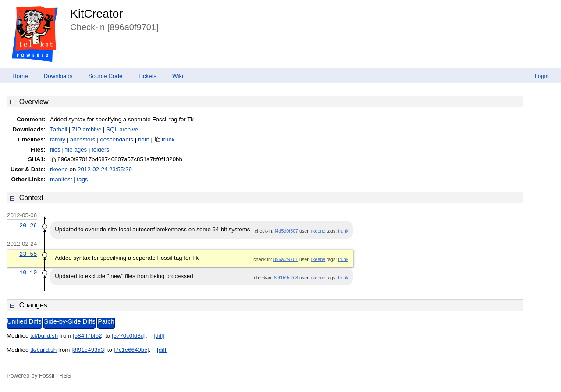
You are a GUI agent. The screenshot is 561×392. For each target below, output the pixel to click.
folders (100, 150)
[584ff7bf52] (88, 336)
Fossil (47, 376)
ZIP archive (87, 129)
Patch (106, 321)
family (58, 139)
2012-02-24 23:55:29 (105, 169)
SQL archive (122, 129)
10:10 (28, 272)
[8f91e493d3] (89, 350)
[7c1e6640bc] (131, 350)
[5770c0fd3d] (129, 336)
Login (541, 76)
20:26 (28, 226)
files (55, 150)
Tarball (59, 129)
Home (20, 76)
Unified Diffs (24, 321)
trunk (168, 139)
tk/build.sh (43, 350)
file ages (76, 150)
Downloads (58, 76)
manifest (61, 179)
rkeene (59, 169)
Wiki (178, 76)
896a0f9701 (286, 259)
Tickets (147, 76)
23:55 (28, 254)
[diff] (159, 336)
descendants (117, 139)
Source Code (106, 76)
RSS (65, 376)
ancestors (83, 139)
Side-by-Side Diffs (69, 321)
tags (82, 179)
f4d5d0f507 (286, 231)
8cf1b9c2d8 (286, 278)
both (144, 139)
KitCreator (96, 14)
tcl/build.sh (44, 336)
